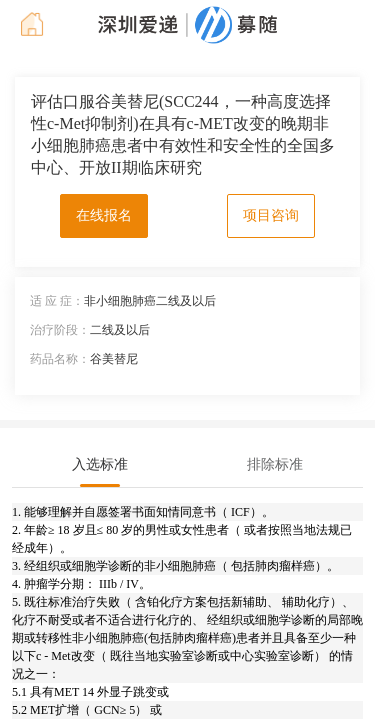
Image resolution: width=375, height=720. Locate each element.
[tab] (100, 465)
